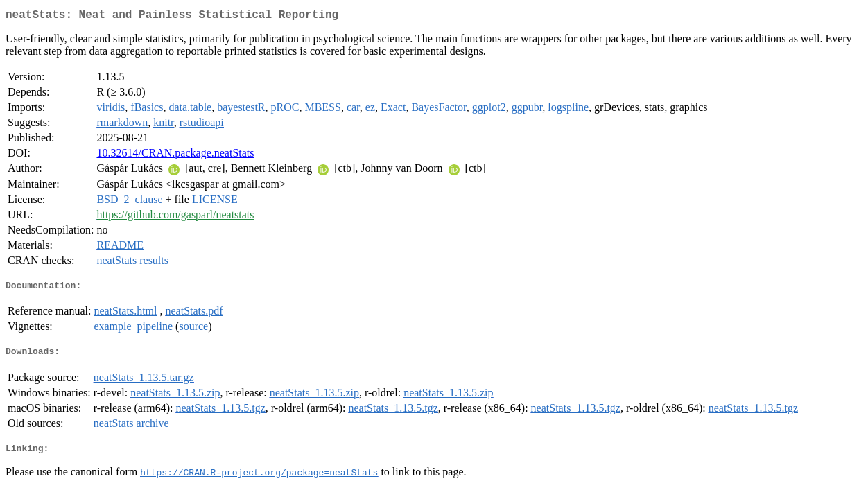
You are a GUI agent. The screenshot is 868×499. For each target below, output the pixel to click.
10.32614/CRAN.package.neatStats (175, 156)
